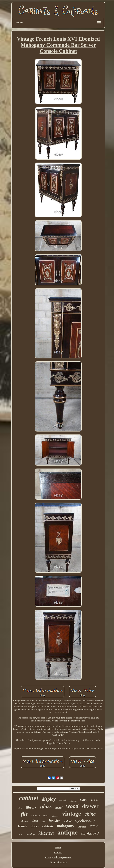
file (24, 814)
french (23, 826)
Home (58, 847)
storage (55, 816)
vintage (72, 814)
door (46, 816)
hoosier (55, 821)
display (49, 799)
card (84, 799)
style (20, 808)
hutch (95, 800)
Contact (58, 852)
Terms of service (58, 862)
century (36, 815)
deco (35, 821)
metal (59, 808)
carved (63, 800)
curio (94, 826)
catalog (30, 834)
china (90, 814)
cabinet (29, 798)
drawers (82, 827)
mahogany (66, 826)
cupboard (90, 833)
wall (43, 822)
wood (72, 806)
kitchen (46, 833)
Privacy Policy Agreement (58, 857)
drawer (90, 806)
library (31, 807)
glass (46, 806)
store (20, 834)
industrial (73, 801)
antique (67, 832)
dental (25, 821)
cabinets (48, 826)
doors (35, 826)
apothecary (85, 820)
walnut (68, 821)
